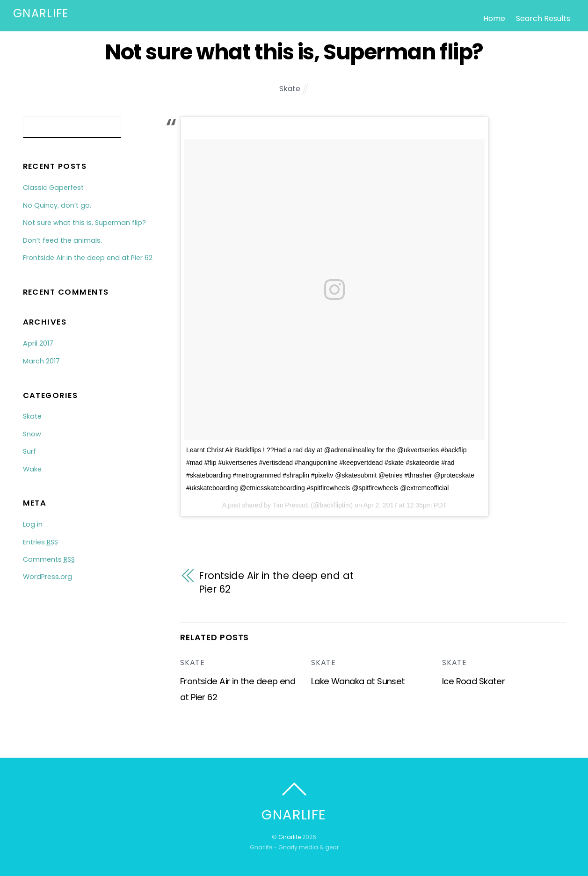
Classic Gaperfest (53, 188)
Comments (49, 559)
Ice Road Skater (473, 681)
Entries (40, 542)
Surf (29, 451)
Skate (290, 89)
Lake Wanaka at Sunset (358, 681)
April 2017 (38, 343)
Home (494, 18)
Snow (32, 434)
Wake (32, 469)
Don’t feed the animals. (62, 240)
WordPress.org (47, 577)
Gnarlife (290, 837)
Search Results (543, 18)
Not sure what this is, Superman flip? (294, 52)
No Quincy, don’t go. (57, 205)
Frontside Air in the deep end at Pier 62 (276, 583)
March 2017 (41, 361)
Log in (33, 524)
